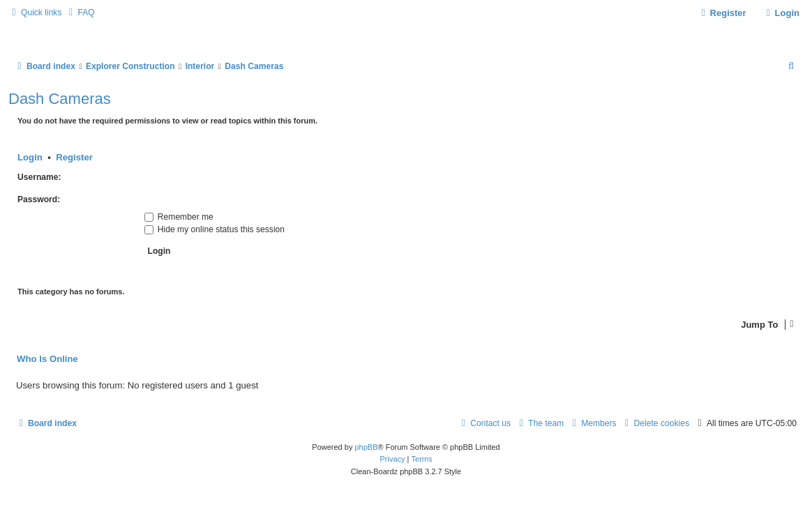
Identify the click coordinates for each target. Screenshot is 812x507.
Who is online (47, 359)
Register (74, 157)
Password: (39, 199)
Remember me (179, 217)
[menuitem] (80, 13)
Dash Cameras (60, 99)
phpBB (366, 447)
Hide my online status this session (215, 229)
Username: (39, 177)
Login (30, 157)
